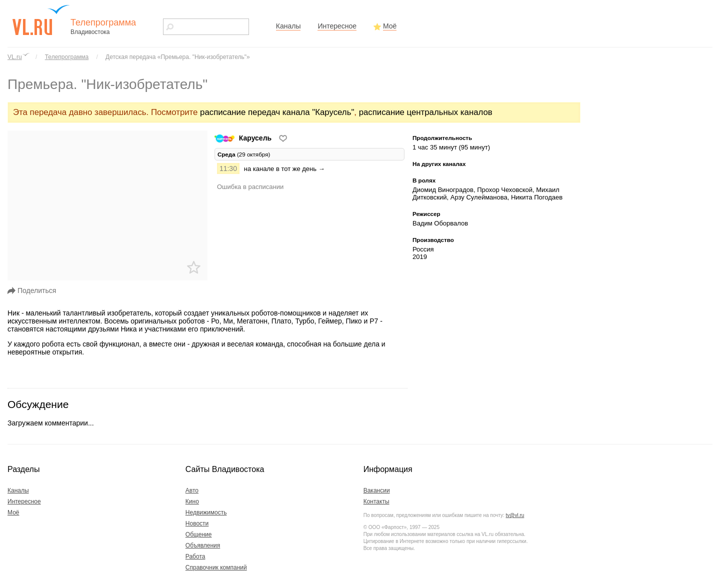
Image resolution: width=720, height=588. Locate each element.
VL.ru (15, 57)
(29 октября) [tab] (244, 154)
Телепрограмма (67, 57)
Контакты (376, 501)
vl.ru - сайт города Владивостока (41, 20)
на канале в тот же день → (284, 169)
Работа (195, 556)
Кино (192, 501)
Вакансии (377, 490)
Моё (390, 26)
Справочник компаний (216, 567)
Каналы (288, 26)
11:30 (228, 168)
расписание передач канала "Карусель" (277, 112)
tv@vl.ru (515, 515)
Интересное (337, 26)
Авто (192, 490)
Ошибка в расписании (250, 187)
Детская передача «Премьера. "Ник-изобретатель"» (178, 57)
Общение (199, 534)
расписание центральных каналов (426, 112)
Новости (197, 523)
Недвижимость (206, 512)
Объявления (203, 545)
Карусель (244, 138)
